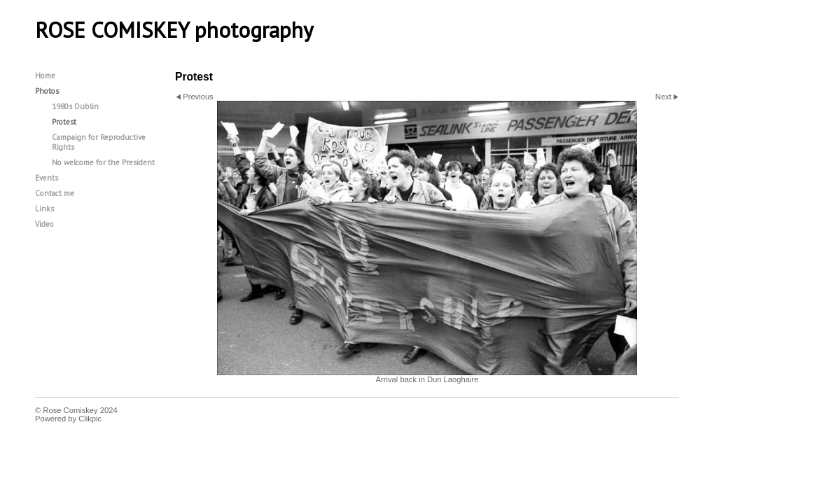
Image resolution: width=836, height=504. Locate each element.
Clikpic (90, 419)
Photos (47, 91)
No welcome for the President (103, 162)
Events (47, 178)
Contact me (55, 193)
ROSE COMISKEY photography (174, 30)
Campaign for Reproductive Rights (99, 142)
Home (45, 76)
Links (44, 209)
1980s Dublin (75, 106)
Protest (64, 122)
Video (44, 224)
